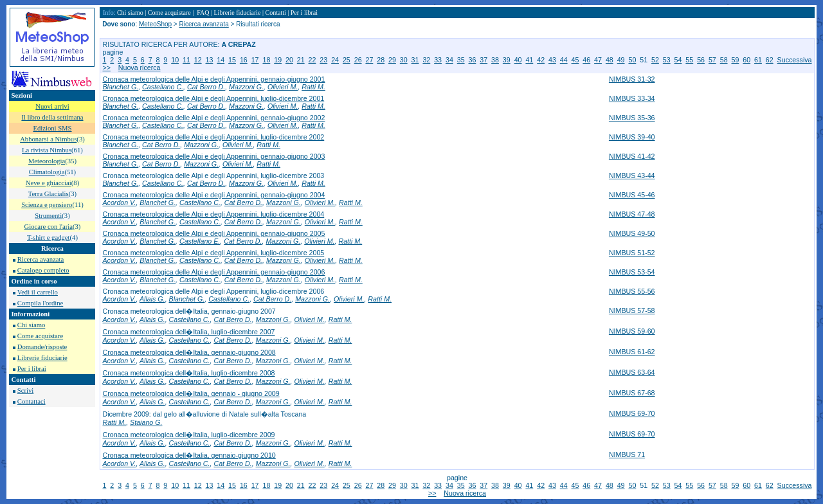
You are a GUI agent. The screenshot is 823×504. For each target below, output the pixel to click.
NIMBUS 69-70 (632, 413)
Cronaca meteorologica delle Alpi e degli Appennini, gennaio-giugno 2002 (213, 118)
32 (426, 60)
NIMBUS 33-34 (632, 98)
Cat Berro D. (206, 87)
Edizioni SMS (52, 128)
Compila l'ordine (40, 303)
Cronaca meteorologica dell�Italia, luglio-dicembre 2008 (188, 373)
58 (724, 60)
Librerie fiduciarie (42, 358)
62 (770, 60)
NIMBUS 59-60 (632, 331)
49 (621, 60)
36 (473, 60)
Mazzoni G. (246, 87)
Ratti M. (313, 87)
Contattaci (32, 401)
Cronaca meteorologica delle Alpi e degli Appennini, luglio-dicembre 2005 (213, 253)
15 (232, 60)
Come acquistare (40, 336)
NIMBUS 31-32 (632, 79)
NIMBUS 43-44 (632, 175)
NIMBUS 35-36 (632, 118)
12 (198, 60)
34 (449, 60)
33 (438, 60)
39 (507, 60)
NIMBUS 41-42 (632, 156)
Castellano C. (163, 87)
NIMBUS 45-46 (632, 195)
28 (381, 60)
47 (598, 60)
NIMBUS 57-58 (632, 310)
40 (518, 60)
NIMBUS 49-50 (632, 233)
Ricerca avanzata (41, 259)
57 (712, 60)
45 (575, 60)
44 (564, 60)
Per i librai (32, 369)
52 (655, 60)
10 (175, 60)
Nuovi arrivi (52, 106)
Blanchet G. (120, 87)
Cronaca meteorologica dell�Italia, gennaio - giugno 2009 (191, 393)
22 (312, 60)
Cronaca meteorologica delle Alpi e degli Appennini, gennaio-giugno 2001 (213, 79)
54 (678, 60)
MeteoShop (155, 24)
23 (323, 60)
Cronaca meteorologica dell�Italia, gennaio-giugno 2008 (189, 352)
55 (689, 60)
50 (632, 60)
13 (210, 60)
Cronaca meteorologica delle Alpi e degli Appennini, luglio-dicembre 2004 (213, 214)
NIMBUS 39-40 (632, 137)
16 (244, 60)
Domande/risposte (42, 347)
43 (552, 60)
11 (186, 60)
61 (758, 60)
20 (289, 60)
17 (255, 60)
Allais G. (152, 299)
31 (415, 60)
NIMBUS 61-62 (632, 352)
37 (484, 60)
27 (369, 60)
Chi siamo (32, 325)
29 (392, 60)
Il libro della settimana (52, 117)
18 (266, 60)
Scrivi (25, 391)
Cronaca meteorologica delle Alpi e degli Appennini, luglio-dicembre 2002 (213, 137)
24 (335, 60)
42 (541, 60)
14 (221, 60)
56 (701, 60)
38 (495, 60)
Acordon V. (119, 203)
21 (301, 60)
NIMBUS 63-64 (632, 372)
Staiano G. (146, 422)
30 (404, 60)
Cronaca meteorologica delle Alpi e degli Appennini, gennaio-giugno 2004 (213, 195)
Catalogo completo (43, 270)
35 (461, 60)
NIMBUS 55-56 (632, 291)
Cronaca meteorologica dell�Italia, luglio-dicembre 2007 (188, 332)
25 (347, 60)
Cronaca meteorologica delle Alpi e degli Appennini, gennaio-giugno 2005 (213, 233)
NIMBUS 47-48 (632, 214)
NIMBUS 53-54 (632, 272)
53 (667, 60)
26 (358, 60)
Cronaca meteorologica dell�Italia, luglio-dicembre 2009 (188, 435)
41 (529, 60)
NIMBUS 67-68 (632, 393)
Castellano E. (200, 241)
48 (610, 60)
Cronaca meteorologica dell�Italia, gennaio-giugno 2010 (189, 455)
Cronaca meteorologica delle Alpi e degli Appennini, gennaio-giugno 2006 (213, 272)
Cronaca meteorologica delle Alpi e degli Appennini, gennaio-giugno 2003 (213, 156)
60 (746, 60)
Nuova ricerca (140, 67)
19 (278, 60)
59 (735, 60)
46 (586, 60)
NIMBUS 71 (627, 455)
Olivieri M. (283, 87)
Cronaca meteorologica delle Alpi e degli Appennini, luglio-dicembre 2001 (213, 98)
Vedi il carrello (38, 292)
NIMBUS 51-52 (632, 253)
